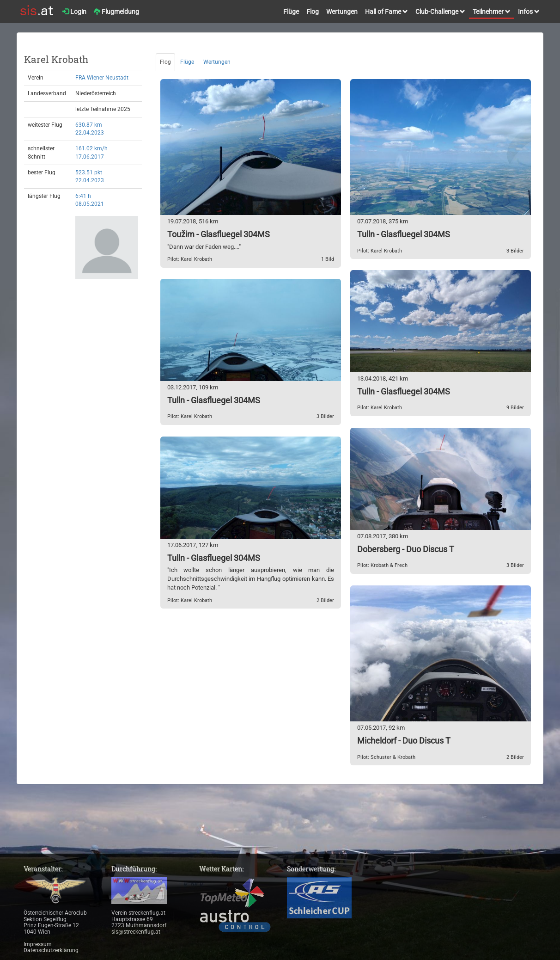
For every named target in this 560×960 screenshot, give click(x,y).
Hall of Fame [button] (387, 12)
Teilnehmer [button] (492, 12)
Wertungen (342, 12)
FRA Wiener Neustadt (102, 78)
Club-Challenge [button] (440, 12)
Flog (313, 12)
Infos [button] (529, 12)
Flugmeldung (116, 12)
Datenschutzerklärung (51, 950)
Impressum (38, 944)
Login (74, 12)
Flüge (291, 12)
